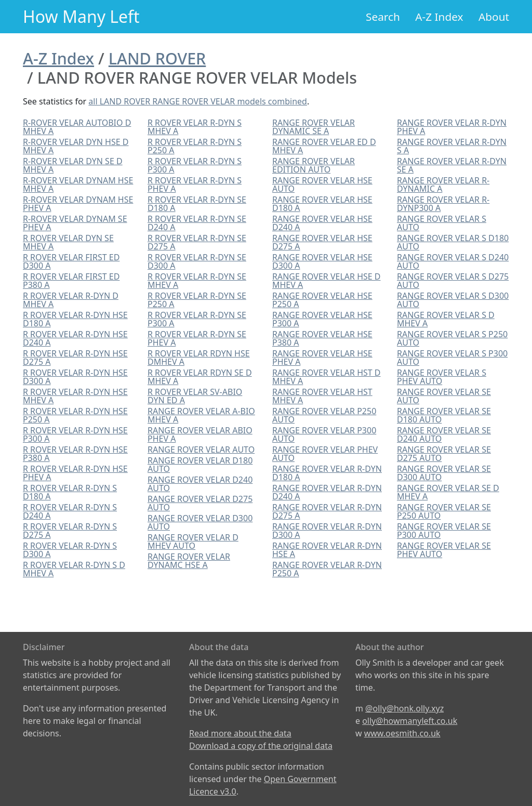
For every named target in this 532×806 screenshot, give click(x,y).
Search (383, 17)
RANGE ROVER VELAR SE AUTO (444, 396)
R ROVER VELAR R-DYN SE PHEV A (197, 338)
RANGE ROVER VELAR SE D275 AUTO (444, 454)
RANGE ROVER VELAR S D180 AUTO (453, 242)
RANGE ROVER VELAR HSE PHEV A (322, 358)
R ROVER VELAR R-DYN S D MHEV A (74, 569)
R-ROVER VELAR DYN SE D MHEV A (73, 165)
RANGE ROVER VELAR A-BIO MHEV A (201, 415)
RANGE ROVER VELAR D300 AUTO (200, 522)
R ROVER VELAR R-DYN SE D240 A (197, 223)
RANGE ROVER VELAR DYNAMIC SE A (314, 127)
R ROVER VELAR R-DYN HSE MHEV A (75, 396)
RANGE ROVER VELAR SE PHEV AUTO (444, 550)
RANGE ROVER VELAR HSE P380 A (322, 338)
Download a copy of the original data (261, 746)
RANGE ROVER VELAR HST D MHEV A (327, 377)
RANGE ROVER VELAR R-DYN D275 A (327, 511)
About (494, 17)
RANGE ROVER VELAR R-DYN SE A (452, 165)
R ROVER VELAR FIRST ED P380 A (71, 281)
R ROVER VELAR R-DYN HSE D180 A (75, 319)
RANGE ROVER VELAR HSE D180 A (322, 204)
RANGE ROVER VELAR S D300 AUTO (453, 300)
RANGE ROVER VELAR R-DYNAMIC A (443, 184)
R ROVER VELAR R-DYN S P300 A (195, 165)
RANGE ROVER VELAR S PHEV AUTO (442, 377)
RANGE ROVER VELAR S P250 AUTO (452, 338)
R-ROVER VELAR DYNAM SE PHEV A (75, 223)
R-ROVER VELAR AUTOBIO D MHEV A (77, 127)
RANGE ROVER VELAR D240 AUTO (200, 484)
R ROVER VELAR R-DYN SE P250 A (197, 300)
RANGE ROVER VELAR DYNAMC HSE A (189, 561)
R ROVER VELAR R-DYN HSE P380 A (75, 454)
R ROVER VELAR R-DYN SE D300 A (197, 261)
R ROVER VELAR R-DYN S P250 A (195, 146)
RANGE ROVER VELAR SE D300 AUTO (444, 473)
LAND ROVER (157, 58)
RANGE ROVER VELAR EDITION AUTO (314, 165)
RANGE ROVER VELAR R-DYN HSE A (327, 550)
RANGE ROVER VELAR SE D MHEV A (448, 492)
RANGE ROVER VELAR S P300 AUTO (452, 358)
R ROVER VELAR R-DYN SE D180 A (197, 204)
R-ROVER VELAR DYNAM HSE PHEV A (78, 204)
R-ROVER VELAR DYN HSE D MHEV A (76, 146)
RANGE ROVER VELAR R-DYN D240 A (327, 492)
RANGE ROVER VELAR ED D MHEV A (324, 146)
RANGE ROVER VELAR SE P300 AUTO (444, 531)
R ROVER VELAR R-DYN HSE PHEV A (75, 473)
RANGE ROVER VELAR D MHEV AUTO (193, 541)
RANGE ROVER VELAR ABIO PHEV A (200, 434)
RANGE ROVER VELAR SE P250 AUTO (444, 511)
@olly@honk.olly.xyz (404, 708)
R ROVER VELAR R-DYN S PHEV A (195, 184)
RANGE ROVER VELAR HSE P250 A (322, 300)
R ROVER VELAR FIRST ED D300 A (71, 261)
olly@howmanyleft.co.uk (410, 721)
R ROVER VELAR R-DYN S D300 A (70, 550)
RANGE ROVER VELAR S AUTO (442, 223)
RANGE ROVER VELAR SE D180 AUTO (444, 415)
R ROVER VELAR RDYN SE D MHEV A (200, 377)
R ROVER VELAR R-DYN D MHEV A (71, 300)
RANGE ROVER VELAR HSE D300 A (322, 261)
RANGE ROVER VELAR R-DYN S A (452, 146)
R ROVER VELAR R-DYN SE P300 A (197, 319)
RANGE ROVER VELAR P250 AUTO (324, 415)
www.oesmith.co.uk (402, 733)
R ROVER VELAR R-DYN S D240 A (70, 511)
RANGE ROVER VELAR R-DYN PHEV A (452, 127)
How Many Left (81, 16)
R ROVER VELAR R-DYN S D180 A (70, 492)
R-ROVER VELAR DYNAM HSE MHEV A (78, 184)
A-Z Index (439, 17)
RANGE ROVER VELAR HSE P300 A (322, 319)
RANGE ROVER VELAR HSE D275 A (322, 242)
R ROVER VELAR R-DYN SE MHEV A (197, 281)
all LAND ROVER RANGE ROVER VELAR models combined (198, 101)
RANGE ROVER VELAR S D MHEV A (446, 319)
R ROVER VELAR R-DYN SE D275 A (197, 242)
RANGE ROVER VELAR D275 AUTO (200, 503)
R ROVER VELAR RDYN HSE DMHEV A (199, 358)
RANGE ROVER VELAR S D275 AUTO (453, 281)
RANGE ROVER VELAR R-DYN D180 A (327, 473)
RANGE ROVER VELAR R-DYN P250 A (327, 569)
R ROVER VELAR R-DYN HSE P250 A (75, 415)
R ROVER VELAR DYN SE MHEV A (68, 242)
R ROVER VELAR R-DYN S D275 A (70, 531)
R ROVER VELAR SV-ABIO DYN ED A (195, 396)
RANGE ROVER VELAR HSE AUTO (322, 184)
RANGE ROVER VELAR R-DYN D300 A (327, 531)
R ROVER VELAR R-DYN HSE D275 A (75, 358)
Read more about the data (240, 733)
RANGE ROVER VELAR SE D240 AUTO (444, 434)
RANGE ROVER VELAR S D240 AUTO (453, 261)
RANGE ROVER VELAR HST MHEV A (322, 396)
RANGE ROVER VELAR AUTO (201, 450)
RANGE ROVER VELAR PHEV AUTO (325, 454)
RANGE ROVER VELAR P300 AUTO (324, 434)
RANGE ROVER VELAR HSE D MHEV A (327, 281)
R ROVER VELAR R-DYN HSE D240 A (75, 338)
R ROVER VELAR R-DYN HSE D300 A (75, 377)
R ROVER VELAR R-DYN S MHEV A (195, 127)
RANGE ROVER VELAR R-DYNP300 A (443, 204)
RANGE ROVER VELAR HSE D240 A (322, 223)
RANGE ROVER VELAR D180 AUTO (200, 465)
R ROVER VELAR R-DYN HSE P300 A (75, 434)
